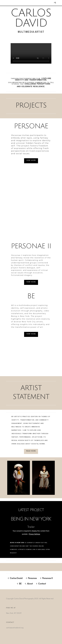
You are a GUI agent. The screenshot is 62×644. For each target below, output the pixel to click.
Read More (31, 451)
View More (31, 161)
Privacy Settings (34, 534)
